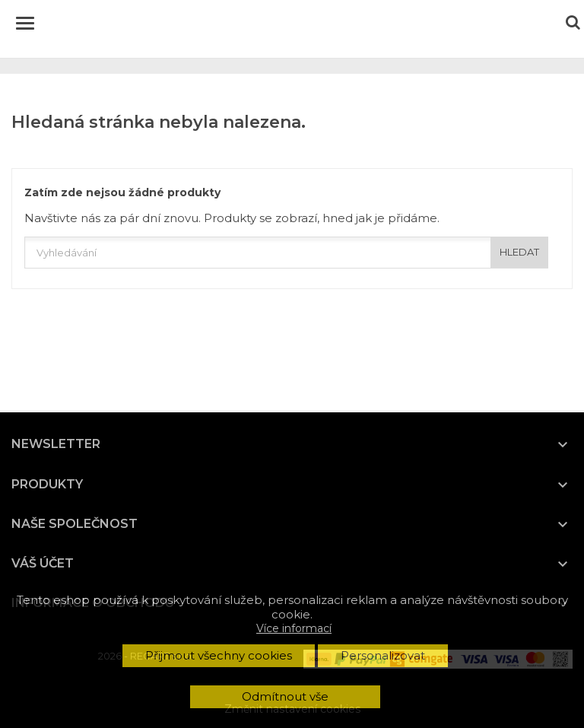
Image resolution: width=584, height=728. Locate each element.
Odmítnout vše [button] (285, 696)
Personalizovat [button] (383, 655)
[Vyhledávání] (286, 253)
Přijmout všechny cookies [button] (219, 655)
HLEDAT (519, 252)
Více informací (294, 628)
